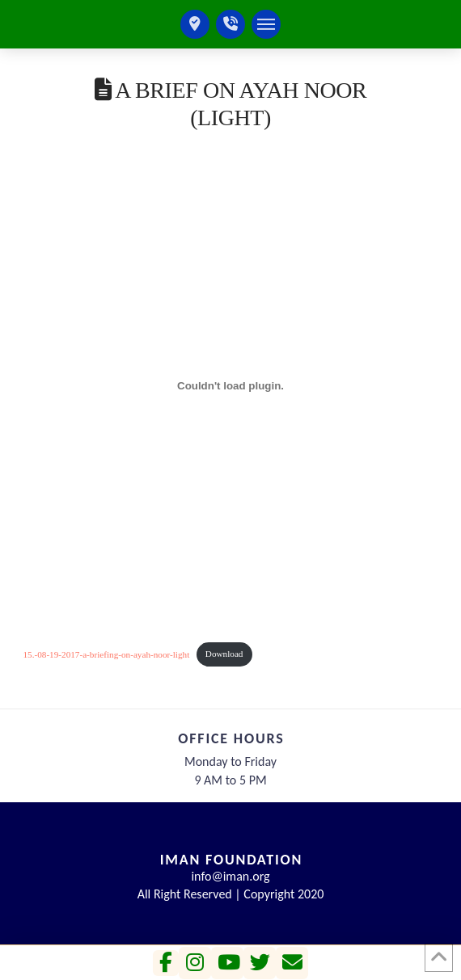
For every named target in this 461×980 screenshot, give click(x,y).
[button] (266, 24)
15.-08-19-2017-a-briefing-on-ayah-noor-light (107, 654)
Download (224, 654)
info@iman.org (230, 876)
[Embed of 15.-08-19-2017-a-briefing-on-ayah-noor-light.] (231, 386)
